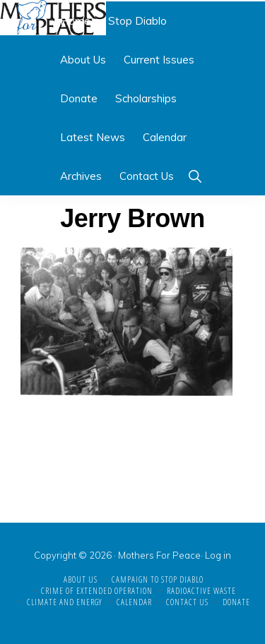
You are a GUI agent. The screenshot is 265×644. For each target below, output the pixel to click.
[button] (195, 176)
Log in (218, 555)
